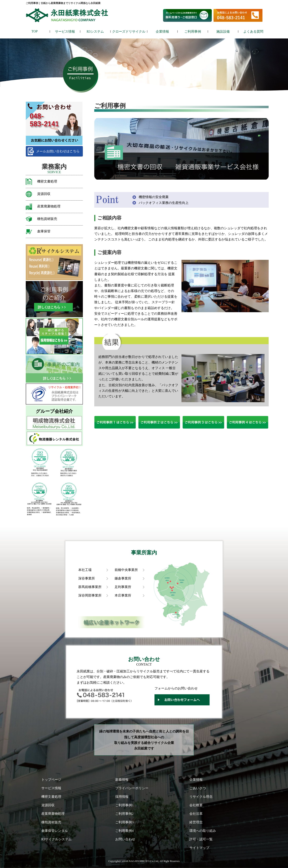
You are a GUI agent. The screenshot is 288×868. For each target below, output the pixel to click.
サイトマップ (199, 848)
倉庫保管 (44, 231)
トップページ (51, 780)
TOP (35, 31)
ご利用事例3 (124, 822)
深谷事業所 (87, 578)
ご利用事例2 (124, 814)
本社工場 (85, 570)
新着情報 (122, 780)
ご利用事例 (193, 31)
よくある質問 (253, 31)
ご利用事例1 (124, 805)
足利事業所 (123, 587)
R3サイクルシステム (57, 839)
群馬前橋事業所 (90, 587)
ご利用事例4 (124, 831)
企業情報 (162, 31)
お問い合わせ (125, 839)
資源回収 (44, 194)
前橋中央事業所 (126, 570)
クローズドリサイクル (129, 31)
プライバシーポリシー (132, 788)
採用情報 (122, 797)
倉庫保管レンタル (55, 831)
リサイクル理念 (201, 797)
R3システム (95, 31)
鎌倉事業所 (123, 578)
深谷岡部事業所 (90, 595)
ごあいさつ (198, 788)
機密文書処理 (47, 181)
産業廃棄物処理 (49, 206)
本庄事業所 (123, 595)
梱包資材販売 (47, 219)
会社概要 (196, 805)
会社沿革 (196, 814)
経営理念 (196, 822)
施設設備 (223, 31)
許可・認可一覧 (201, 839)
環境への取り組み (203, 831)
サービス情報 (65, 31)
